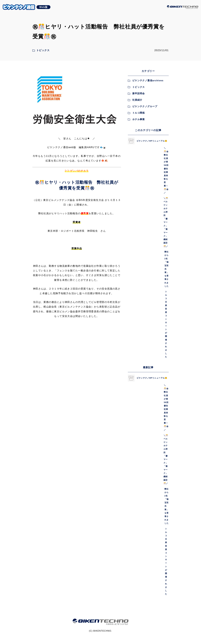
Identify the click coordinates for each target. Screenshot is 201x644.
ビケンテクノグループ (143, 108)
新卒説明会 (137, 95)
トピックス (137, 88)
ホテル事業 (137, 121)
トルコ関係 (137, 114)
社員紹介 (135, 101)
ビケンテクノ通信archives (147, 82)
